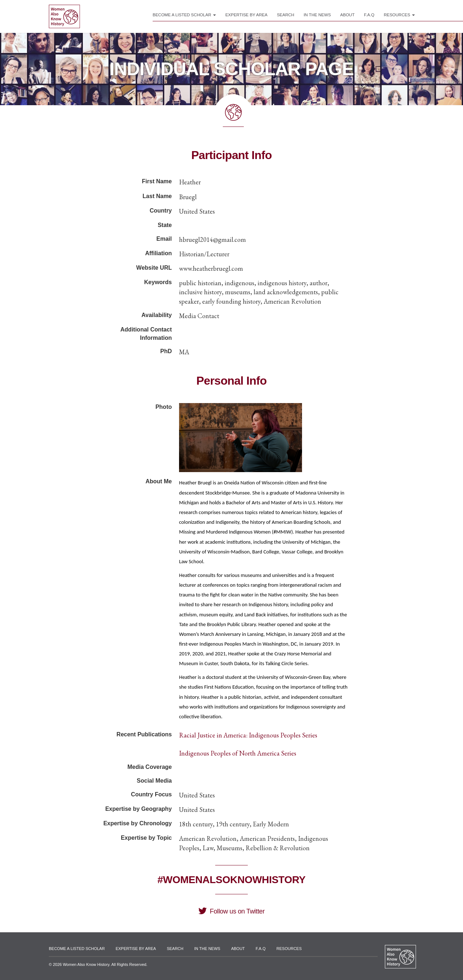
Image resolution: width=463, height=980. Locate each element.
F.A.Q (369, 15)
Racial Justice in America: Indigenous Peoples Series (248, 735)
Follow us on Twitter (231, 911)
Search (285, 15)
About (348, 15)
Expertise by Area (247, 15)
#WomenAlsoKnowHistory (231, 880)
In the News (317, 15)
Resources (399, 15)
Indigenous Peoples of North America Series (238, 753)
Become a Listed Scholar (184, 15)
